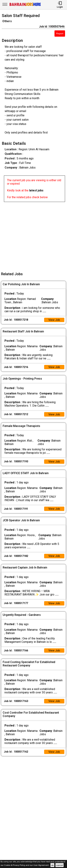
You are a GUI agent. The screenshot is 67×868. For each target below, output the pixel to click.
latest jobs (36, 190)
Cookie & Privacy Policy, (15, 865)
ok (52, 865)
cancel (60, 865)
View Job (54, 320)
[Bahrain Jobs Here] (25, 6)
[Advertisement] (33, 235)
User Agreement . (42, 865)
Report (60, 34)
